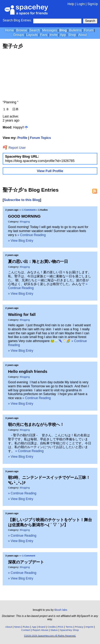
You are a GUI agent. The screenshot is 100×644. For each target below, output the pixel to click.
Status (54, 630)
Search (90, 21)
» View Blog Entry (21, 241)
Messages (50, 30)
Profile (22, 138)
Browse (22, 30)
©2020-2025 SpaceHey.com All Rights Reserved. (50, 636)
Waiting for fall (22, 314)
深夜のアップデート (26, 562)
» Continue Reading (31, 235)
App (63, 35)
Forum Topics (41, 138)
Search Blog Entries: (17, 20)
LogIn (81, 4)
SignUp (93, 4)
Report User (14, 148)
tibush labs (61, 610)
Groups (19, 35)
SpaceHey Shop (69, 630)
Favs (44, 35)
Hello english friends (28, 371)
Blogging (25, 221)
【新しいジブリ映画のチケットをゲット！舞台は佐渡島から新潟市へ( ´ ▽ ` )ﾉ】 (50, 522)
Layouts (32, 35)
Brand (42, 627)
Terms (69, 627)
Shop (72, 35)
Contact (26, 630)
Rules (26, 627)
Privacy (79, 627)
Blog (63, 30)
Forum (89, 30)
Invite (53, 35)
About (83, 35)
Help (71, 4)
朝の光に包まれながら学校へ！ (36, 424)
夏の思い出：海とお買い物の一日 (38, 261)
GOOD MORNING (24, 216)
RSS (61, 627)
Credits (52, 627)
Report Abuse (40, 630)
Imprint (89, 627)
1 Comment (29, 210)
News (17, 627)
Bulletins (75, 30)
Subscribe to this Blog (22, 200)
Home (9, 30)
